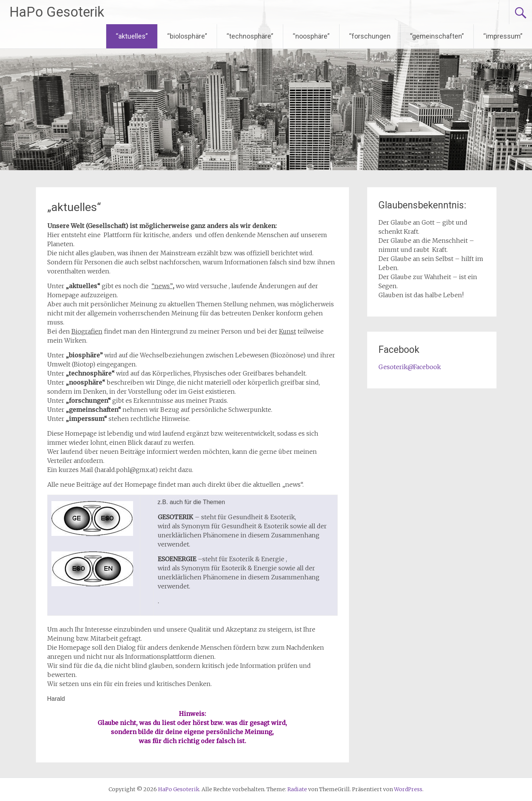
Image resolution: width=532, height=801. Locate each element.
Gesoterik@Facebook (410, 367)
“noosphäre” (311, 36)
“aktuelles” (132, 36)
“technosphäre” (250, 36)
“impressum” (503, 36)
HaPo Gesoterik (57, 12)
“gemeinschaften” (437, 36)
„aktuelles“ (74, 207)
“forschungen (370, 36)
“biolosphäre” (187, 36)
